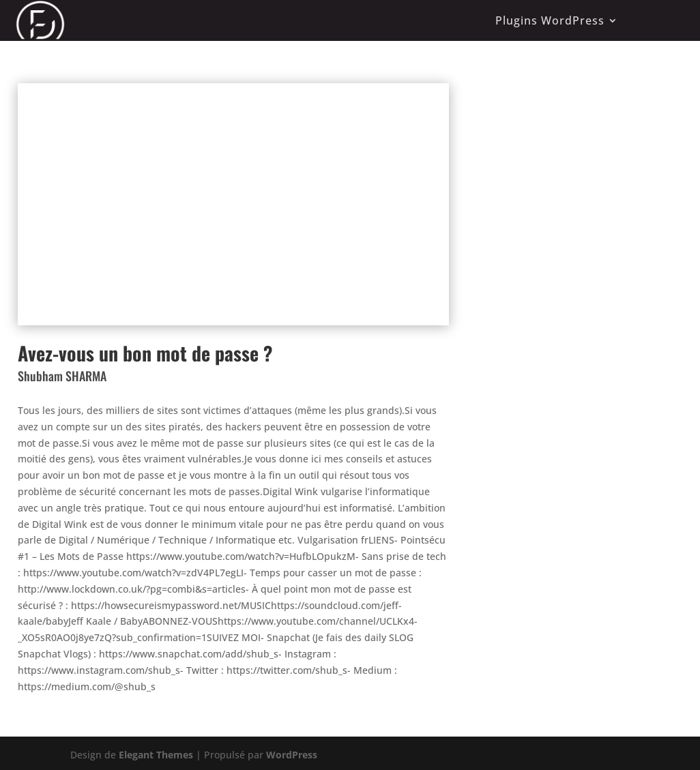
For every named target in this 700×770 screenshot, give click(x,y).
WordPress (292, 755)
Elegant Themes (156, 755)
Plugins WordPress (550, 20)
